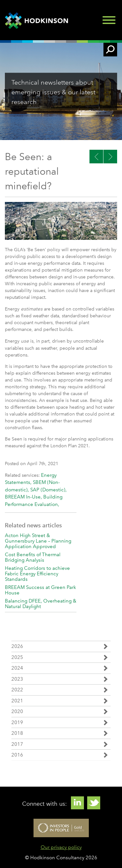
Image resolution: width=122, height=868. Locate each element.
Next (96, 157)
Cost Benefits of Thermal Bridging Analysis (33, 557)
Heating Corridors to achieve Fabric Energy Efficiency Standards (37, 574)
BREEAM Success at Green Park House (41, 590)
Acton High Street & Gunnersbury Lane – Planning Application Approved (38, 541)
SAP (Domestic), (48, 490)
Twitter (94, 803)
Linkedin (77, 803)
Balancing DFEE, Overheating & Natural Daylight (41, 604)
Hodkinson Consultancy (37, 21)
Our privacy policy (61, 847)
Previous (110, 157)
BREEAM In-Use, (24, 497)
